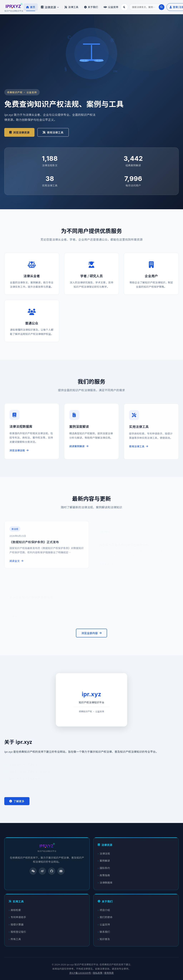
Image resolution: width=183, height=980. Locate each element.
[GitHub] (52, 871)
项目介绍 (105, 910)
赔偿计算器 (17, 924)
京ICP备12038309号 (80, 973)
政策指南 (105, 875)
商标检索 (16, 910)
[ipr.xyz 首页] (14, 7)
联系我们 (105, 932)
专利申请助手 (18, 917)
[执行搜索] (162, 7)
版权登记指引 (18, 932)
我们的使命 (106, 917)
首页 (31, 7)
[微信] (33, 871)
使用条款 (109, 973)
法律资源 (50, 7)
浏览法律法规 (19, 453)
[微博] (42, 871)
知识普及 (105, 939)
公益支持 (111, 7)
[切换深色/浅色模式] (124, 7)
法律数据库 (106, 882)
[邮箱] (61, 871)
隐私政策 (97, 973)
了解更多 (17, 801)
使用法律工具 (53, 132)
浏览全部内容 (91, 633)
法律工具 (71, 7)
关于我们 (91, 7)
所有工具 (16, 939)
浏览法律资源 (19, 132)
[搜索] (147, 7)
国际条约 (105, 868)
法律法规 (105, 853)
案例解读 (105, 861)
